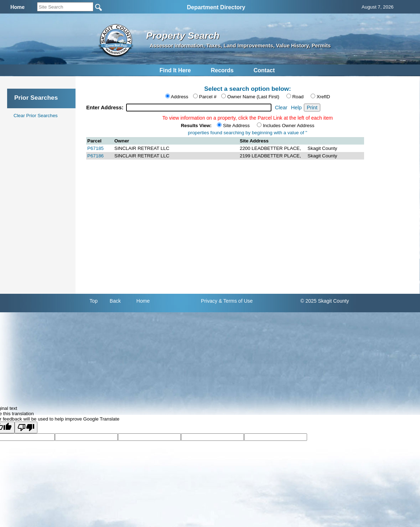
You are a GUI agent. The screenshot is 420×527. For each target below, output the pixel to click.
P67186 (95, 156)
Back (115, 301)
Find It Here (175, 70)
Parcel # (208, 97)
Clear (281, 108)
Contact (264, 70)
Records (222, 70)
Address (179, 97)
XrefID (323, 97)
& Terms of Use (236, 301)
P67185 (95, 148)
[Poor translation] (26, 427)
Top (94, 301)
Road (298, 97)
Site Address (236, 126)
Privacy (209, 301)
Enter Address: (106, 108)
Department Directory (216, 7)
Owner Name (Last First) (253, 97)
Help (296, 108)
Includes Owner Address (289, 126)
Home (143, 301)
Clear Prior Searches (36, 116)
